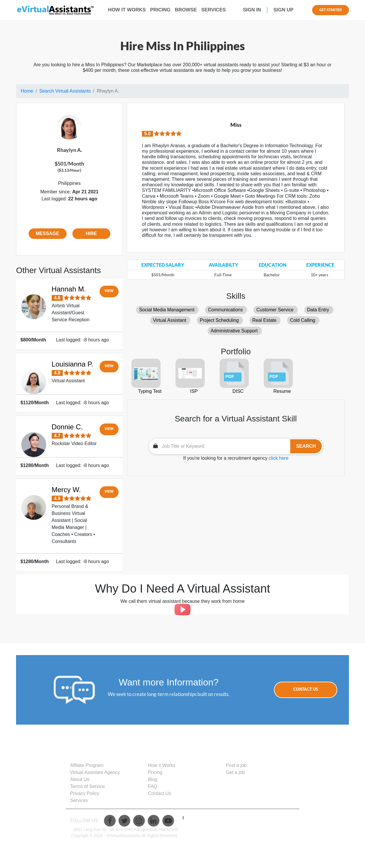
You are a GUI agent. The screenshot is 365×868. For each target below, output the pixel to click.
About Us (80, 779)
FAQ (153, 786)
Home (27, 91)
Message (47, 234)
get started (331, 10)
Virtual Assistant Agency (95, 772)
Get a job (235, 772)
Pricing (155, 772)
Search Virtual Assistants (65, 91)
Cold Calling (303, 320)
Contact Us (306, 690)
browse (186, 10)
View (109, 291)
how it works (127, 10)
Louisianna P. (72, 364)
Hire (91, 234)
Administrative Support (234, 331)
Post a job (236, 765)
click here (279, 458)
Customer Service (275, 310)
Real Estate (264, 320)
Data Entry (318, 310)
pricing (160, 10)
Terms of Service (87, 786)
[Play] (182, 610)
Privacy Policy (85, 793)
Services (213, 10)
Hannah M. (69, 289)
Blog (153, 779)
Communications (225, 310)
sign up (283, 10)
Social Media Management (167, 310)
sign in (252, 10)
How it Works (162, 765)
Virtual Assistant (170, 320)
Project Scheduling (219, 320)
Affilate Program (87, 765)
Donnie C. (67, 427)
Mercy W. (66, 490)
